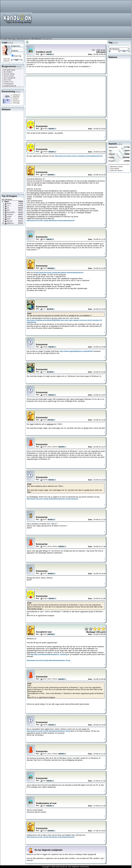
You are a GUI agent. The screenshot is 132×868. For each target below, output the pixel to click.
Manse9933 (11, 212)
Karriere (15, 99)
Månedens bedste (116, 167)
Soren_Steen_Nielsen (50, 447)
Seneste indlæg (8, 74)
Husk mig (17, 56)
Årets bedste (114, 169)
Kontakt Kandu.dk (9, 86)
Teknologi (11, 39)
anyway (45, 347)
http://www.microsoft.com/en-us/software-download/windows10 (79, 156)
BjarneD (9, 221)
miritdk (9, 217)
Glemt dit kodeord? (6, 60)
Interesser (15, 101)
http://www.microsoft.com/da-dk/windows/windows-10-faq (48, 660)
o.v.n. (8, 206)
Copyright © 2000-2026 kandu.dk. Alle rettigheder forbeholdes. (66, 867)
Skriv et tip (6, 80)
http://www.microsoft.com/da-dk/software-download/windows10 (51, 221)
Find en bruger (8, 76)
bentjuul (45, 129)
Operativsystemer (23, 39)
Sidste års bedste (115, 171)
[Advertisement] (98, 19)
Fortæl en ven (8, 82)
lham (44, 54)
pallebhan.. (10, 223)
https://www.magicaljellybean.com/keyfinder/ (76, 351)
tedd (8, 210)
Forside (4, 39)
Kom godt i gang (8, 70)
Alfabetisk (15, 97)
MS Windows (36, 39)
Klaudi (9, 204)
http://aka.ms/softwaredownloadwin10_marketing (49, 655)
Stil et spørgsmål (9, 78)
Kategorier (16, 95)
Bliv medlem (7, 72)
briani (9, 219)
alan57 (45, 519)
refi (8, 208)
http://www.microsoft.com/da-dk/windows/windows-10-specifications (53, 499)
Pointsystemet (8, 84)
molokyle (10, 214)
